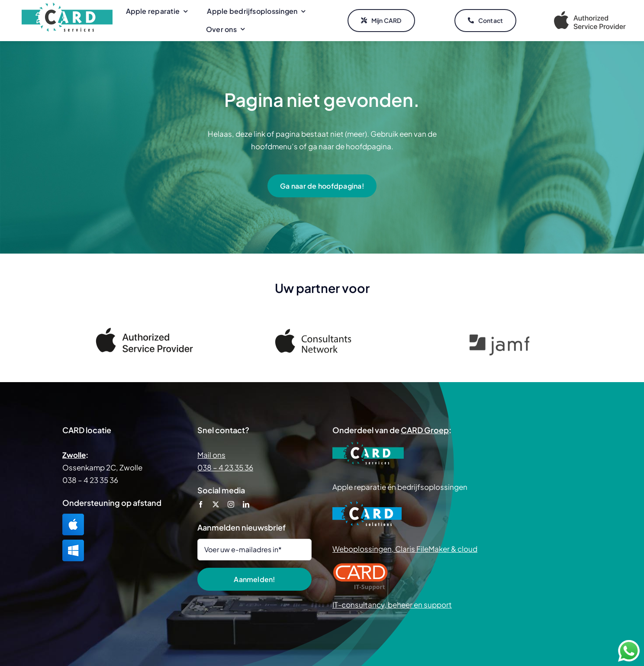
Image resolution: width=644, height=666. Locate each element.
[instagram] (231, 504)
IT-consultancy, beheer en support (392, 605)
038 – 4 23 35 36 (225, 467)
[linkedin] (246, 504)
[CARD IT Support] (361, 566)
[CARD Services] (67, 6)
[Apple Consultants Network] (322, 333)
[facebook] (201, 504)
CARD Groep (425, 430)
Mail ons (211, 455)
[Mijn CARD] (381, 21)
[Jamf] (499, 338)
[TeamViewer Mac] (73, 517)
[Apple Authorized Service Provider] (590, 13)
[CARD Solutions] (367, 504)
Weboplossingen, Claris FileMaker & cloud (405, 549)
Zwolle (74, 455)
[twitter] (216, 504)
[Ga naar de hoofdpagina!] (322, 186)
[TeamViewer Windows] (73, 543)
